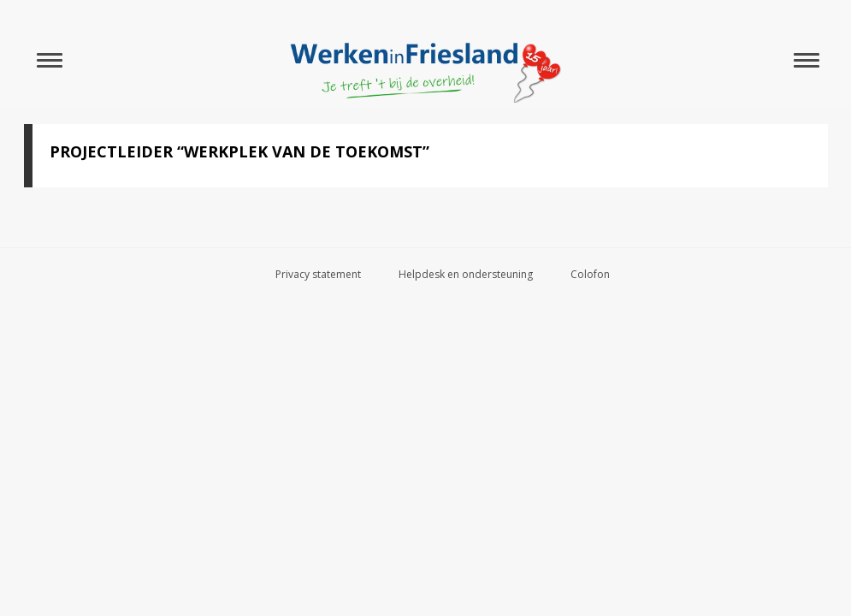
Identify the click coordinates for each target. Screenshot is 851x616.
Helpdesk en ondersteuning (466, 274)
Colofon (590, 274)
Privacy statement (318, 274)
